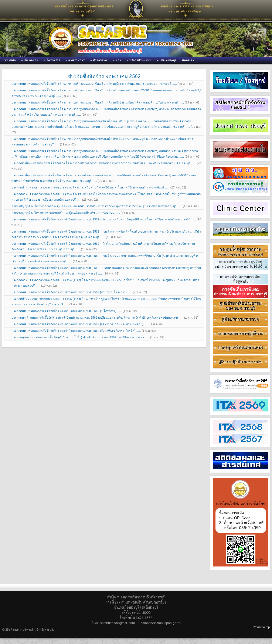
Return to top (261, 627)
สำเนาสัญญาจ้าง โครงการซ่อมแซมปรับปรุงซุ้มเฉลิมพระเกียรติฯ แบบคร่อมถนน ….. (74, 213)
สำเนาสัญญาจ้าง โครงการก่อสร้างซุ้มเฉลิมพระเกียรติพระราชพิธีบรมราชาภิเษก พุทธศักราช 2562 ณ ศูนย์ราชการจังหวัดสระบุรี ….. (105, 206)
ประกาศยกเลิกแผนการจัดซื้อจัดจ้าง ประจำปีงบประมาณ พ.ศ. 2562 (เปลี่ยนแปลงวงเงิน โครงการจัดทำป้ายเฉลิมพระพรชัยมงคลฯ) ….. (105, 318)
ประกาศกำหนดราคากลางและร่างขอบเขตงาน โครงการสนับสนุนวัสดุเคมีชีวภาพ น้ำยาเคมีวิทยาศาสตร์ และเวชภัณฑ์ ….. (99, 187)
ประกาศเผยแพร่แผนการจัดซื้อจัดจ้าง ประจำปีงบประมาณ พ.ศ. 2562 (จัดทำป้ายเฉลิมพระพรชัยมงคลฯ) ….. (88, 324)
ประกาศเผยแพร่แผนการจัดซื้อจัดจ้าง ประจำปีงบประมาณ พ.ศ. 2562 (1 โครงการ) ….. (74, 311)
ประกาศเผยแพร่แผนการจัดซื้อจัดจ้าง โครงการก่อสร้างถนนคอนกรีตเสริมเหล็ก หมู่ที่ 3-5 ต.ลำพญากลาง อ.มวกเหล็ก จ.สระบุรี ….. (102, 84)
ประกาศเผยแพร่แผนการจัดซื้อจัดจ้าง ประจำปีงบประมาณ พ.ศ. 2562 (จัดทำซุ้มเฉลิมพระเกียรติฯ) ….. (84, 331)
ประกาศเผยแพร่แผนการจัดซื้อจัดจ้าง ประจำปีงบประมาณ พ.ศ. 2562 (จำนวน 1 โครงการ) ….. (79, 292)
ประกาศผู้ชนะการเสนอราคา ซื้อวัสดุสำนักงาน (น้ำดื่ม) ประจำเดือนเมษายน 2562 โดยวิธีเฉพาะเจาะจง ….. (88, 337)
